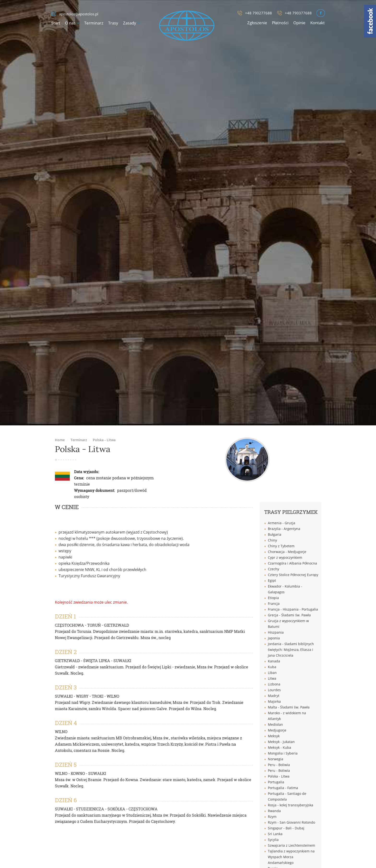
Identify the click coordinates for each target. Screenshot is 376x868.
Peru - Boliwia (279, 765)
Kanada (274, 661)
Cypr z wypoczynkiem (285, 557)
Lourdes (274, 690)
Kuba (272, 667)
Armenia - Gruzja (282, 523)
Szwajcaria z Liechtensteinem (291, 845)
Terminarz (94, 23)
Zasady (130, 23)
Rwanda (274, 811)
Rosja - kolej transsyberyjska (291, 805)
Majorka (274, 701)
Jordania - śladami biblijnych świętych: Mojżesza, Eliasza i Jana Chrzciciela (291, 650)
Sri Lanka (275, 834)
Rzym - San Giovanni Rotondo (291, 822)
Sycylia (273, 840)
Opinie (299, 23)
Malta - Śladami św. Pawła (289, 707)
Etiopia (273, 598)
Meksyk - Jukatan (281, 742)
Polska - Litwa (104, 440)
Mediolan (275, 724)
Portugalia (276, 782)
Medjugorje (277, 730)
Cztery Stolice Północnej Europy (293, 575)
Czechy (273, 569)
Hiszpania (276, 632)
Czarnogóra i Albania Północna (292, 563)
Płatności (280, 23)
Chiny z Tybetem (281, 546)
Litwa (272, 678)
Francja (274, 603)
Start (56, 23)
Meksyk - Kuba (279, 747)
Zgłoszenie (257, 23)
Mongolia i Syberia (283, 753)
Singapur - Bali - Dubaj (286, 828)
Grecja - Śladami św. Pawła (289, 615)
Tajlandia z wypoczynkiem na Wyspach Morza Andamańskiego (291, 857)
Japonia (274, 638)
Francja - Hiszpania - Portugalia (293, 609)
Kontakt (317, 23)
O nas (70, 23)
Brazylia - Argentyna (284, 529)
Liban (272, 673)
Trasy (113, 23)
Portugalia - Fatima (283, 788)
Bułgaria (275, 534)
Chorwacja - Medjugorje (287, 552)
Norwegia (276, 759)
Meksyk (274, 736)
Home (60, 440)
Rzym (272, 817)
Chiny (272, 540)
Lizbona (274, 684)
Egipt (272, 580)
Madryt (274, 696)
